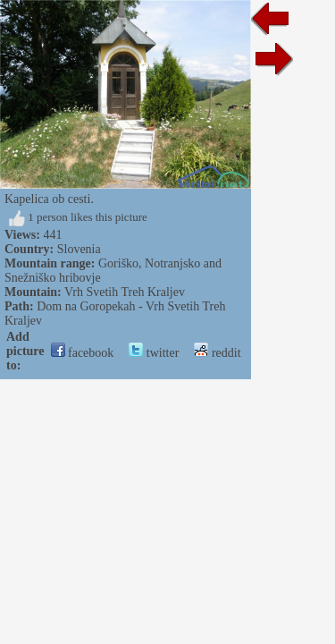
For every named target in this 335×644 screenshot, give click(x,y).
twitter (154, 353)
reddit (217, 353)
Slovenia (79, 249)
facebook (83, 353)
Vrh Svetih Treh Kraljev (125, 292)
